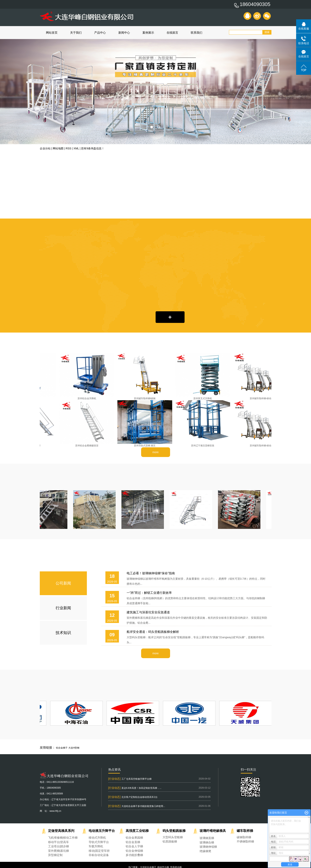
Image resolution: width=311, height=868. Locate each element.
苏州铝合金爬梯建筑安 (88, 446)
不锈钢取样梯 (245, 841)
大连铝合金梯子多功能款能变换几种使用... (143, 806)
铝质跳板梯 (170, 841)
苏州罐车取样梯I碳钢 (146, 398)
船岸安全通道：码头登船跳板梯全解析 (153, 632)
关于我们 (76, 33)
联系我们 (197, 33)
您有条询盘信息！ (93, 148)
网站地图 (58, 148)
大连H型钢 (74, 748)
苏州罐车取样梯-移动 (262, 398)
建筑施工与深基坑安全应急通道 (148, 612)
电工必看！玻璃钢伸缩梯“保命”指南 (151, 573)
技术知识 (63, 633)
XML (76, 148)
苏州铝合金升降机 (88, 398)
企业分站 (45, 148)
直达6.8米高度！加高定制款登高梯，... (141, 788)
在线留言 (172, 33)
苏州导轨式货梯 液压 (146, 446)
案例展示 (148, 33)
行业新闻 (63, 608)
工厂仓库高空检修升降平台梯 (136, 779)
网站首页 (52, 33)
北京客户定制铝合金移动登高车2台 (139, 797)
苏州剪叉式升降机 (204, 398)
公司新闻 (63, 583)
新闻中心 (124, 33)
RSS (68, 148)
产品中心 (100, 33)
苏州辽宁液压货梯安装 (204, 446)
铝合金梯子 (62, 748)
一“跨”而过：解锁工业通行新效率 (149, 593)
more (156, 452)
